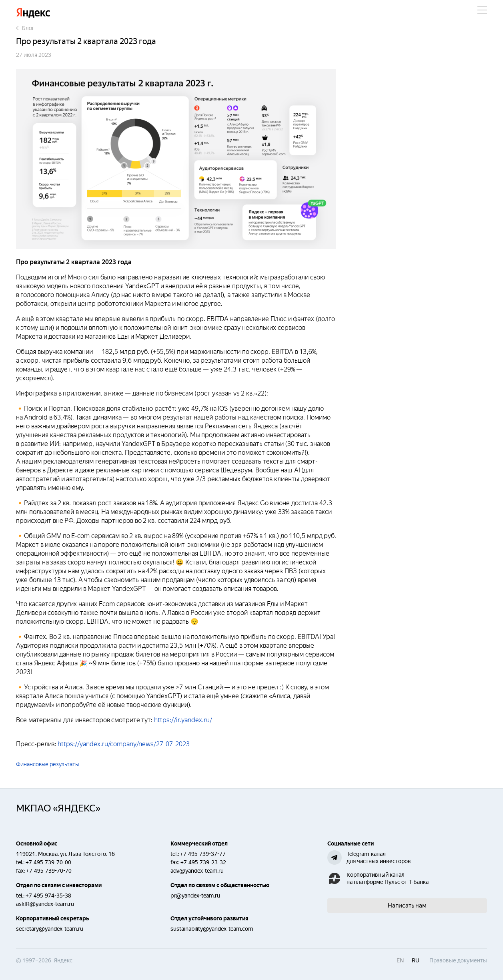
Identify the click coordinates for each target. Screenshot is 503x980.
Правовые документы (458, 960)
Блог (25, 28)
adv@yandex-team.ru (197, 871)
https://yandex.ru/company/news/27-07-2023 (124, 744)
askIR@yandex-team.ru (45, 904)
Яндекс (33, 13)
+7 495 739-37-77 (203, 854)
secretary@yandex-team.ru (50, 929)
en (400, 960)
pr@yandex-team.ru (195, 896)
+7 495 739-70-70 (49, 871)
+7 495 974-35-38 (48, 896)
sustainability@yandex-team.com (212, 929)
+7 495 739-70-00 (48, 862)
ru (416, 960)
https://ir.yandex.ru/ (182, 720)
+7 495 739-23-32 (203, 862)
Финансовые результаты (47, 764)
